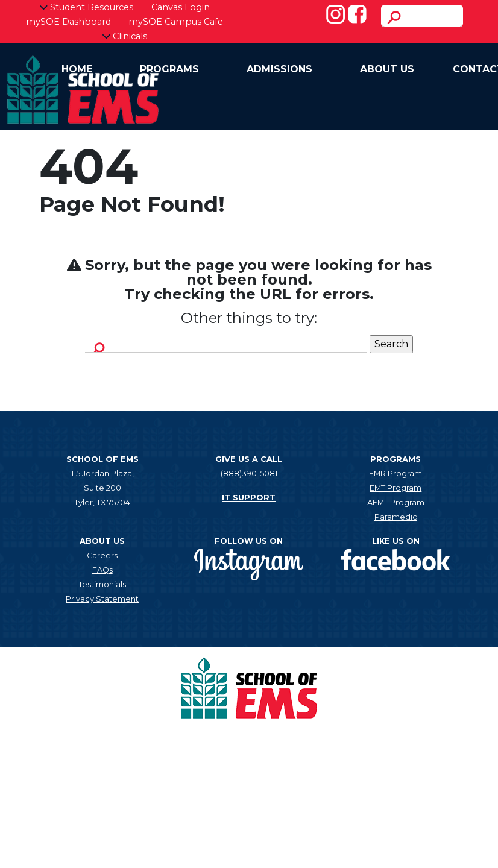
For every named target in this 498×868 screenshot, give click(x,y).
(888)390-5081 (249, 473)
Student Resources (86, 7)
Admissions (279, 69)
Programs (169, 69)
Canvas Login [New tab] (181, 7)
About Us (387, 69)
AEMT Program (396, 502)
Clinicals (124, 36)
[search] (422, 16)
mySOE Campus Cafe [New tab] (176, 22)
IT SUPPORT (249, 498)
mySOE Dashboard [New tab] (68, 22)
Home (77, 69)
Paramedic (396, 517)
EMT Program (396, 488)
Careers (102, 555)
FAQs (102, 570)
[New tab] (249, 563)
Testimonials (102, 584)
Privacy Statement (102, 599)
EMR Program (396, 473)
